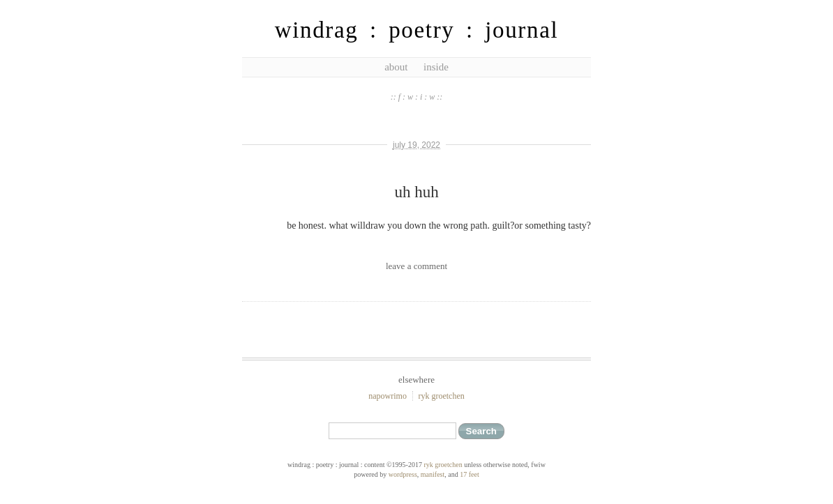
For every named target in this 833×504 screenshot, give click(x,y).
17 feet (470, 474)
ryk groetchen (441, 396)
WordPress (403, 474)
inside (436, 67)
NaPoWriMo (388, 396)
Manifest (433, 474)
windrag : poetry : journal (417, 30)
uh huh (416, 192)
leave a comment (416, 266)
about (396, 67)
